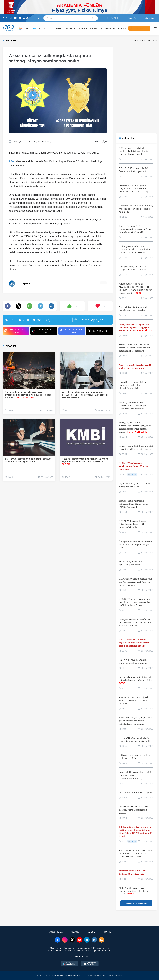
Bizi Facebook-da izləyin (71, 331)
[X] (11, 18)
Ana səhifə (139, 41)
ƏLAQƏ (75, 932)
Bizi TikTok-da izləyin (42, 331)
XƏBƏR (94, 28)
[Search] (94, 18)
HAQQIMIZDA (55, 932)
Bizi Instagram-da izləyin (15, 331)
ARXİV (92, 932)
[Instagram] (7, 18)
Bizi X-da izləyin (98, 331)
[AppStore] (90, 964)
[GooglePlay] (69, 964)
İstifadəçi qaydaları (97, 976)
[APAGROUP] (79, 956)
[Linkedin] (24, 18)
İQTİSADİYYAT (108, 28)
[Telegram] (20, 18)
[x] (72, 940)
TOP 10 (108, 932)
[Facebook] (3, 18)
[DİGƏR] (154, 28)
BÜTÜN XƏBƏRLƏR (65, 28)
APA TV (122, 28)
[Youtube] (15, 18)
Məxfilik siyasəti (116, 976)
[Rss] (27, 18)
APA (11, 161)
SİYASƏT (83, 28)
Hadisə (152, 41)
